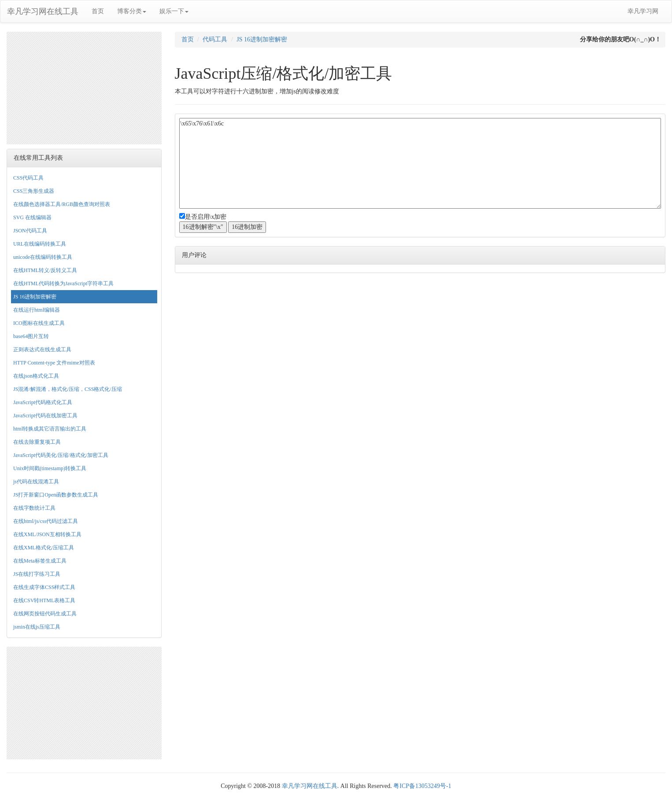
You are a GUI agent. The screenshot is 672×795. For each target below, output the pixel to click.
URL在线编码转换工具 (40, 244)
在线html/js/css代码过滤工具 (46, 521)
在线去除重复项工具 (37, 442)
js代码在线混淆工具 (36, 482)
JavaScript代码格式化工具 (43, 402)
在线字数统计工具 (34, 508)
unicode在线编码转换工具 (43, 257)
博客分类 (132, 11)
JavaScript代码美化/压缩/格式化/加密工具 (61, 455)
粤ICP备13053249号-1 (422, 786)
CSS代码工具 (28, 178)
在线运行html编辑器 (37, 310)
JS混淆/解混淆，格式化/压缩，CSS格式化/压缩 (68, 389)
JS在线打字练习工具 (37, 574)
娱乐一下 (174, 11)
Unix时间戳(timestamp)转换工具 (50, 468)
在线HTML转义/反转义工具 (45, 270)
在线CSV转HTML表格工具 (44, 600)
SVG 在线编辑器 (32, 217)
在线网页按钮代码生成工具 (45, 614)
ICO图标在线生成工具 (39, 323)
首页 (98, 11)
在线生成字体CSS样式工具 (44, 587)
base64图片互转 (31, 336)
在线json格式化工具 (36, 376)
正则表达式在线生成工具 (42, 350)
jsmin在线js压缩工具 (37, 627)
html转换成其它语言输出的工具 (50, 429)
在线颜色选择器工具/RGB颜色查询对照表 (62, 204)
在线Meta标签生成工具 (40, 561)
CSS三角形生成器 (34, 191)
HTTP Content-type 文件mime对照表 (54, 363)
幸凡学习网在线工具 (43, 11)
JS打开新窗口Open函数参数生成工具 (56, 495)
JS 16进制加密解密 (35, 297)
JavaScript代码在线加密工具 (45, 416)
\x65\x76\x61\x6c (420, 163)
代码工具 (215, 39)
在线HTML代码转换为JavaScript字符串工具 (63, 283)
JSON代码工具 (30, 231)
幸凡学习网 (643, 11)
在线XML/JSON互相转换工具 (47, 534)
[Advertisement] (84, 87)
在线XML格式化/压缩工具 (44, 548)
